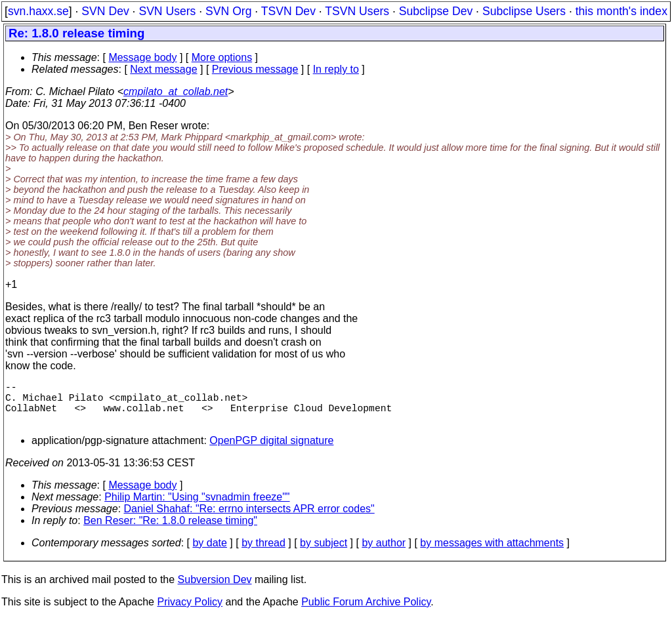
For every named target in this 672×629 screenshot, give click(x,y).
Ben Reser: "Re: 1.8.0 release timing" (170, 531)
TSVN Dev (288, 11)
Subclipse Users (524, 11)
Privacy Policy (190, 612)
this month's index (621, 11)
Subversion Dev (215, 590)
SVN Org (228, 11)
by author (384, 553)
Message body (142, 57)
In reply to (336, 69)
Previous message (255, 69)
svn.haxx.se (38, 11)
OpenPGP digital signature (271, 451)
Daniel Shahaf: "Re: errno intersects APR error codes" (249, 519)
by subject (324, 553)
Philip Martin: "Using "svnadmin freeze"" (197, 507)
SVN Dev (105, 11)
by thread (263, 553)
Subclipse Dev (436, 11)
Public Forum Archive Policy (366, 612)
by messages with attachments (492, 553)
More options (222, 57)
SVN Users (167, 11)
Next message (163, 69)
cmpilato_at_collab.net (176, 91)
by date (209, 553)
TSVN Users (357, 11)
